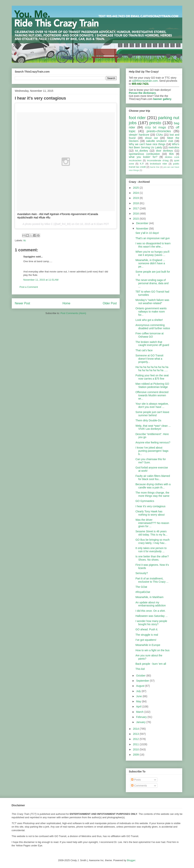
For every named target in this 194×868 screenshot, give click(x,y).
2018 (136, 203)
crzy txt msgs (155, 127)
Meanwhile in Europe (148, 645)
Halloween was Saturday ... (152, 616)
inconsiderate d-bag (158, 161)
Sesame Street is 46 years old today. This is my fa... (151, 533)
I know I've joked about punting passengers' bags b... (152, 451)
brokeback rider (158, 164)
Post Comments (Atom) (73, 313)
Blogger (131, 860)
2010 (136, 749)
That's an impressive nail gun (153, 238)
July (139, 691)
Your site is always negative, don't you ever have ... (152, 405)
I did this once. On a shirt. (151, 611)
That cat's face (144, 350)
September (143, 681)
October (141, 676)
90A (171, 154)
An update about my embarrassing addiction (151, 604)
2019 (136, 198)
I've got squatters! (146, 640)
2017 (136, 208)
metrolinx (174, 147)
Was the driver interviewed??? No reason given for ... (152, 523)
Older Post (110, 303)
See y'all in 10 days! (147, 233)
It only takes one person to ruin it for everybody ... (151, 550)
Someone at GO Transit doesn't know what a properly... (149, 359)
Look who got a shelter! (149, 320)
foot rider (137, 118)
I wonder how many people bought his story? (151, 623)
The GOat (141, 587)
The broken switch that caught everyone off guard (152, 344)
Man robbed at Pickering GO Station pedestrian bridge (152, 385)
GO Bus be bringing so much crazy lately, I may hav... (153, 541)
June (139, 696)
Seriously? (142, 573)
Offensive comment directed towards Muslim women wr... (152, 395)
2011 (136, 744)
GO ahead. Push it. (147, 629)
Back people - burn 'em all (151, 664)
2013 (136, 734)
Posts (136, 780)
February (142, 717)
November (142, 229)
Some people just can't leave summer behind (152, 414)
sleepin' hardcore (139, 135)
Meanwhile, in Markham (149, 597)
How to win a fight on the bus (153, 650)
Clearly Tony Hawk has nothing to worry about (150, 513)
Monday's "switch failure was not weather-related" (152, 302)
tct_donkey (142, 151)
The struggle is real (147, 635)
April (139, 707)
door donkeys (165, 151)
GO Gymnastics (145, 501)
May (139, 701)
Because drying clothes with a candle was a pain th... (153, 486)
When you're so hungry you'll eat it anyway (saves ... (152, 253)
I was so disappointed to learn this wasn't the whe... (153, 245)
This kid (140, 669)
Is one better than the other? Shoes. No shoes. (152, 558)
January (141, 722)
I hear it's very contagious (150, 506)
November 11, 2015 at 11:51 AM (41, 280)
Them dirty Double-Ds (148, 420)
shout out (151, 138)
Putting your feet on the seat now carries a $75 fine (152, 377)
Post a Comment (29, 287)
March (140, 712)
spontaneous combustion (144, 154)
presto (155, 123)
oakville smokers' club (160, 141)
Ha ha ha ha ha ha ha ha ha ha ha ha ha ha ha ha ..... (152, 369)
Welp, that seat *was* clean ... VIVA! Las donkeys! (153, 427)
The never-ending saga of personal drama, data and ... (152, 283)
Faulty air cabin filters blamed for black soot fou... (153, 478)
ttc (25, 240)
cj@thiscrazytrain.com (145, 81)
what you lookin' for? (143, 157)
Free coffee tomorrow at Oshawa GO (149, 335)
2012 (136, 739)
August (140, 686)
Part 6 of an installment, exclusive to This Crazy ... (152, 580)
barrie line (155, 167)
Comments (139, 786)
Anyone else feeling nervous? (153, 442)
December (142, 223)
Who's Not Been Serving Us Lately (154, 146)
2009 (136, 755)
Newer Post (22, 303)
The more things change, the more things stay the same (152, 494)
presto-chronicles (159, 131)
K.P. (142, 164)
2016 (136, 214)
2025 (136, 188)
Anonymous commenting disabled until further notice (153, 327)
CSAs (160, 135)
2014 (136, 729)
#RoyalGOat (143, 592)
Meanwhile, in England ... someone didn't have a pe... (150, 263)
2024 (136, 193)
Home (66, 303)
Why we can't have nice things (147, 144)
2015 (136, 219)
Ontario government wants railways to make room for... (151, 312)
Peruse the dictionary (142, 93)
